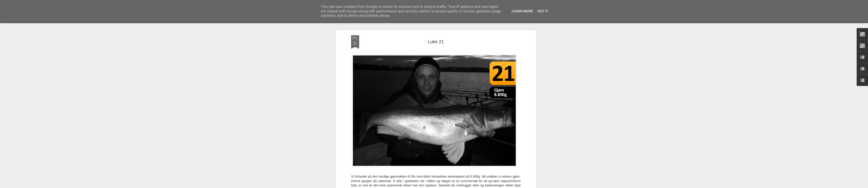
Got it (543, 11)
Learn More (522, 11)
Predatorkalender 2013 (441, 161)
